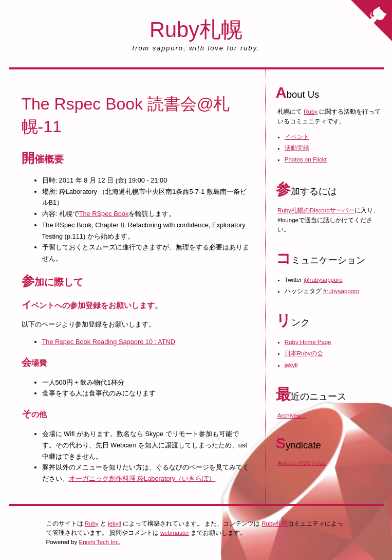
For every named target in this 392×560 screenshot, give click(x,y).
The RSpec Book (104, 214)
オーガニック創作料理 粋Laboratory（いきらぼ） (142, 478)
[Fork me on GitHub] (371, 21)
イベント (297, 137)
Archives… (292, 416)
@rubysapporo (323, 280)
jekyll (291, 365)
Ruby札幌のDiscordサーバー (316, 210)
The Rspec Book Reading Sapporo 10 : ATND (109, 342)
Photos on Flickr (306, 159)
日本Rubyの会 (304, 353)
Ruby (311, 112)
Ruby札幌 (196, 30)
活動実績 (297, 148)
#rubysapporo (341, 291)
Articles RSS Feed (302, 463)
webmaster (175, 533)
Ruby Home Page (308, 342)
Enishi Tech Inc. (100, 542)
